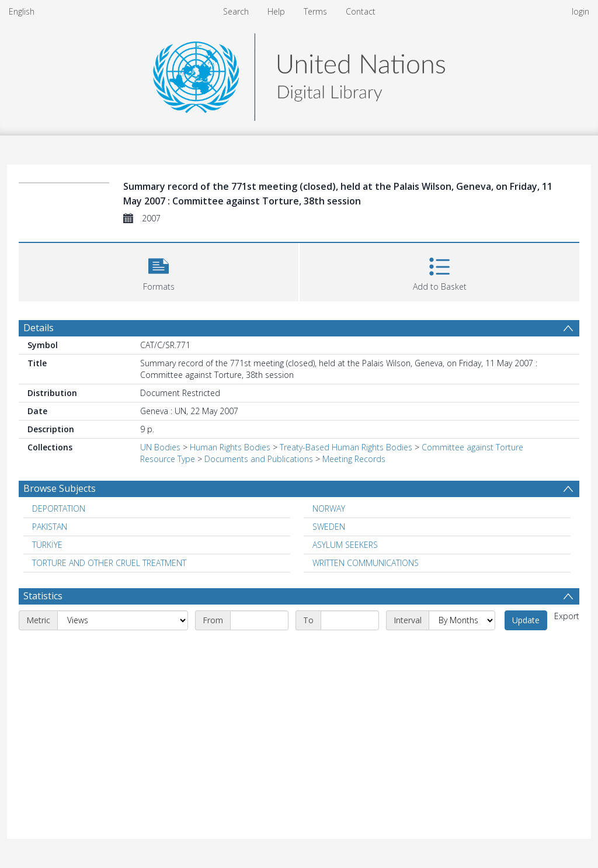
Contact (361, 11)
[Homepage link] (299, 74)
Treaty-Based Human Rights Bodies (346, 447)
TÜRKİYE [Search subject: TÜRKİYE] (47, 545)
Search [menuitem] (236, 11)
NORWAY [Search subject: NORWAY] (329, 508)
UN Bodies (160, 447)
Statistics (43, 596)
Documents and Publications (259, 459)
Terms (315, 11)
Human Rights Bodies (230, 447)
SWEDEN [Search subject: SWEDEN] (329, 527)
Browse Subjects (60, 488)
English (22, 11)
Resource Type (168, 459)
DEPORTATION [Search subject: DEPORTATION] (59, 508)
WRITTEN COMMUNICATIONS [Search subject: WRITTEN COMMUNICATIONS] (366, 563)
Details (39, 328)
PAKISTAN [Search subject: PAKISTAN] (50, 527)
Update (526, 620)
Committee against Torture (472, 447)
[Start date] (259, 620)
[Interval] (462, 620)
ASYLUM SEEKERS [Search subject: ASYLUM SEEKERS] (345, 545)
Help (276, 11)
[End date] (350, 620)
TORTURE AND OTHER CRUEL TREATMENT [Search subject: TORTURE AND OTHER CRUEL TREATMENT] (109, 563)
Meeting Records (354, 459)
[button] (159, 271)
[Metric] (123, 620)
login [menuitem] (580, 11)
